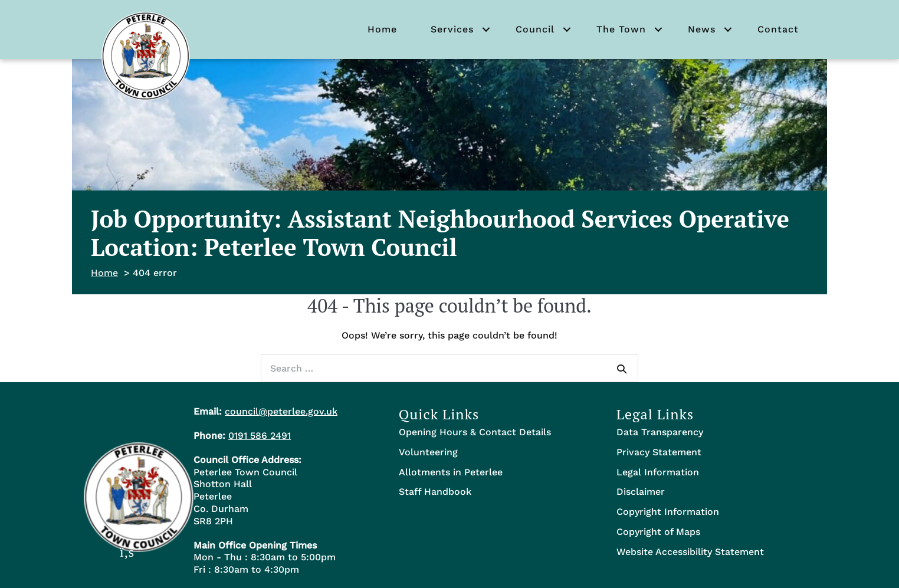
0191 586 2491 (260, 436)
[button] (486, 29)
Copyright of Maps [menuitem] (658, 532)
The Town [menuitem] (621, 29)
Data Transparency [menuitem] (660, 432)
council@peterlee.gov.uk (281, 411)
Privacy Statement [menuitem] (659, 452)
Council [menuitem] (535, 29)
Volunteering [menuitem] (428, 452)
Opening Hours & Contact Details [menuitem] (475, 432)
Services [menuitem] (452, 29)
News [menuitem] (702, 29)
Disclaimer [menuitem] (641, 492)
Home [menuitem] (382, 29)
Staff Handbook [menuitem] (435, 492)
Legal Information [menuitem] (658, 472)
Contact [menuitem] (778, 29)
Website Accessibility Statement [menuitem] (690, 552)
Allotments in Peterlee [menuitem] (451, 472)
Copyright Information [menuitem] (668, 512)
